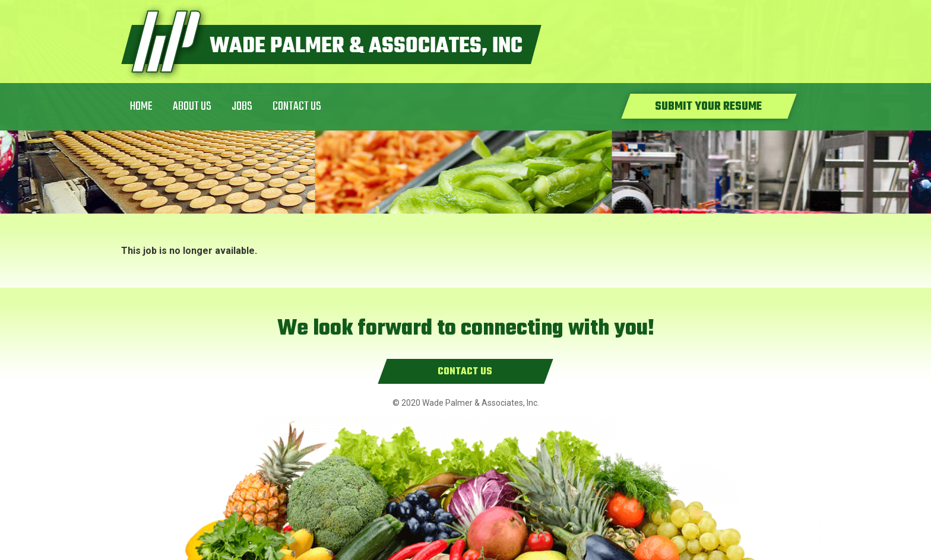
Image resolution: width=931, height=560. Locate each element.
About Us (192, 106)
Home (141, 106)
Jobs (242, 106)
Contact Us (297, 106)
